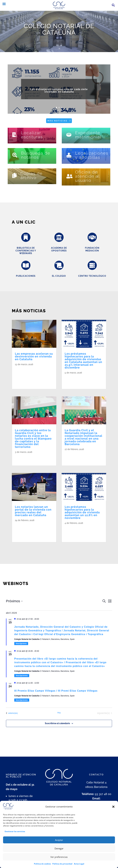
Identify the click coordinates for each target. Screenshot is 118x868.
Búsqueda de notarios (36, 155)
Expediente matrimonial (88, 135)
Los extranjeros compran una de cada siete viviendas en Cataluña (59, 95)
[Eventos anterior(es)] (12, 713)
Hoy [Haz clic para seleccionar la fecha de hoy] (59, 713)
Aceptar (59, 846)
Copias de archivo (31, 175)
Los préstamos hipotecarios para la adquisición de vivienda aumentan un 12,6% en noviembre (82, 512)
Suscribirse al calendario (57, 723)
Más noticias (57, 121)
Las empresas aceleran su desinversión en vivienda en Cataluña (34, 356)
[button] (113, 812)
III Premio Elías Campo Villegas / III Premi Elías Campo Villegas (56, 691)
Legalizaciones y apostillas (92, 155)
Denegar (59, 854)
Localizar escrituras (32, 135)
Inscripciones (22, 676)
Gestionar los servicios (15, 837)
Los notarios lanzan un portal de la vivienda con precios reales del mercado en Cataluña (33, 511)
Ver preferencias (59, 863)
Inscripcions (21, 644)
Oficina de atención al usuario (87, 176)
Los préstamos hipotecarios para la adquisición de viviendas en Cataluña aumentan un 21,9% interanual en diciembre (83, 361)
